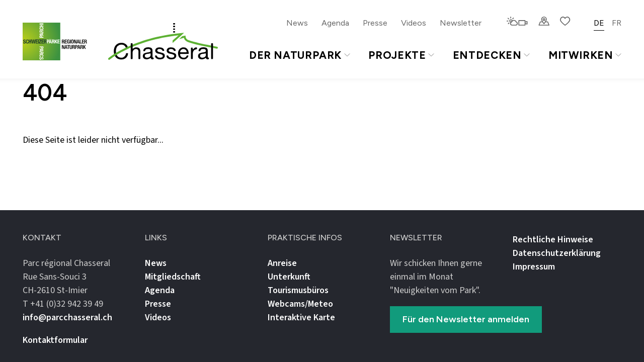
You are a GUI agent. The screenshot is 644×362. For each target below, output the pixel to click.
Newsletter (461, 23)
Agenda (335, 23)
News (297, 23)
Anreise (282, 263)
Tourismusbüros (298, 290)
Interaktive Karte (301, 318)
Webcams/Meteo (300, 304)
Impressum (534, 267)
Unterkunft (289, 277)
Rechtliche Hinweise (553, 240)
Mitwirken (585, 55)
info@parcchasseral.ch (67, 318)
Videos (414, 23)
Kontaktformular (55, 340)
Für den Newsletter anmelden (466, 319)
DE (599, 23)
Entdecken (491, 55)
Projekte (401, 55)
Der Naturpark (300, 55)
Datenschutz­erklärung (557, 253)
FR (617, 23)
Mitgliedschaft (173, 277)
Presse (375, 23)
